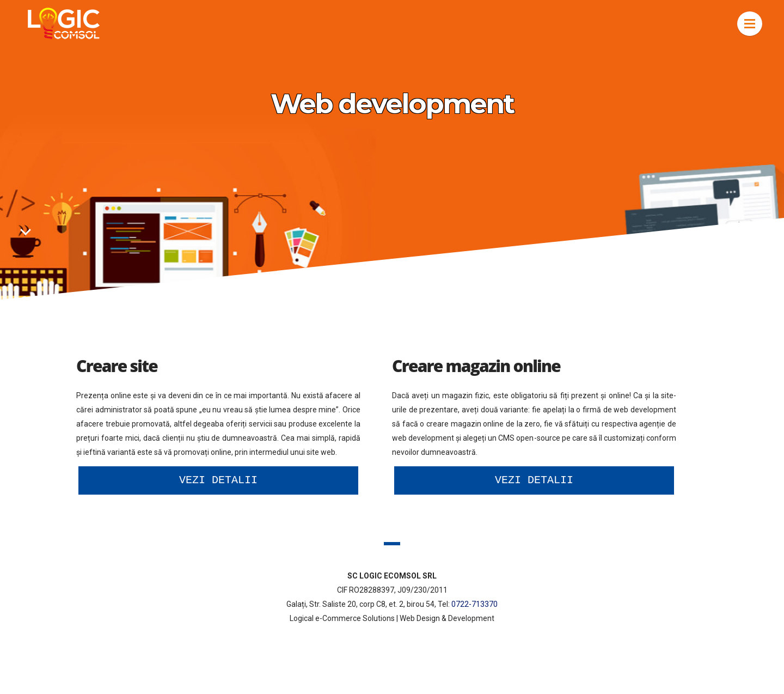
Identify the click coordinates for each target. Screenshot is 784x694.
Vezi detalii (218, 480)
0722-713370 (474, 604)
